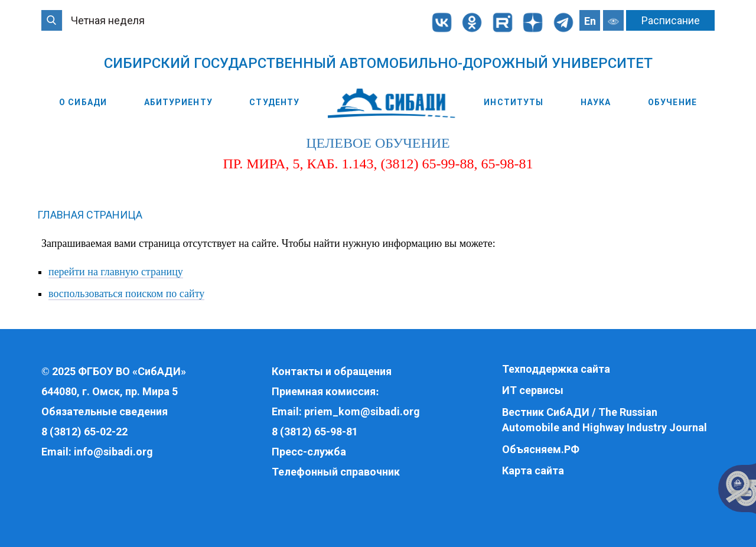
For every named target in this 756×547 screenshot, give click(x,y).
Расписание (671, 20)
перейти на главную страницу (116, 273)
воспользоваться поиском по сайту (126, 296)
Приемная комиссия (324, 391)
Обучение (672, 102)
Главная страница (90, 217)
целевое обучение (378, 145)
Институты (514, 102)
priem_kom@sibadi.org (362, 411)
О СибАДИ (83, 102)
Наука (596, 102)
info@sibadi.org (113, 452)
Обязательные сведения (105, 411)
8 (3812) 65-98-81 (315, 432)
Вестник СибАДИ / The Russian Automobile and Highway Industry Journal (605, 420)
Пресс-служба (309, 452)
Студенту (274, 102)
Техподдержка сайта (556, 369)
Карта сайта (533, 471)
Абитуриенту (178, 102)
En (590, 21)
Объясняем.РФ (541, 449)
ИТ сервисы (533, 391)
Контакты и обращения (332, 371)
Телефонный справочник (336, 472)
